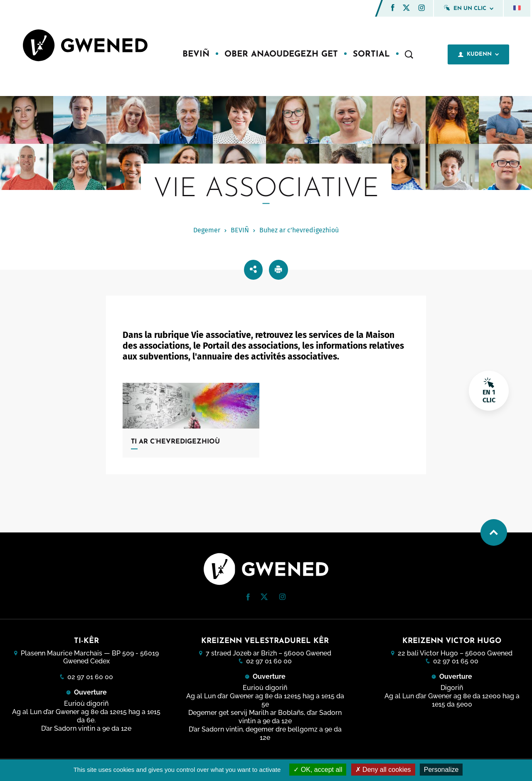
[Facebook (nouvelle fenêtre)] (393, 9)
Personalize (441, 770)
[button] (393, 8)
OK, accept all (318, 770)
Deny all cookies (383, 770)
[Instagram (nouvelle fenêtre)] (421, 9)
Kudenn (478, 54)
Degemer (207, 230)
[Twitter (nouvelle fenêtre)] (406, 9)
